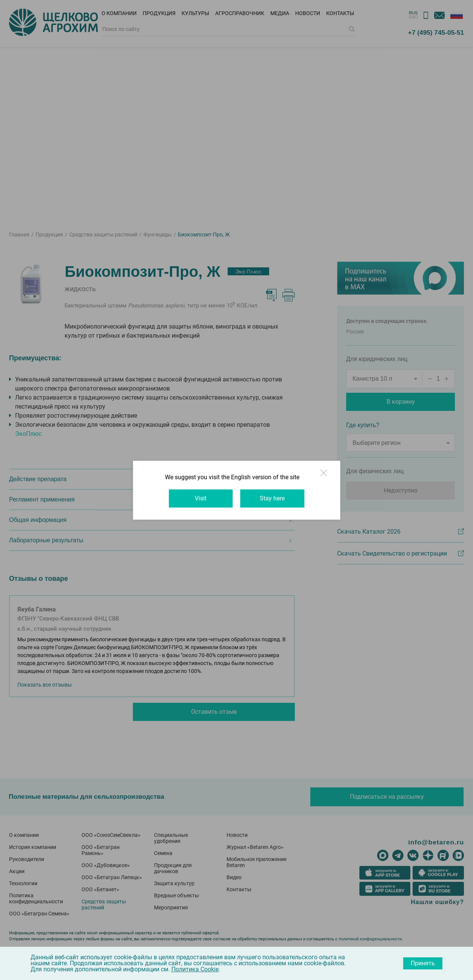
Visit (200, 498)
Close (327, 477)
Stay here (273, 498)
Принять (423, 963)
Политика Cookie (195, 969)
